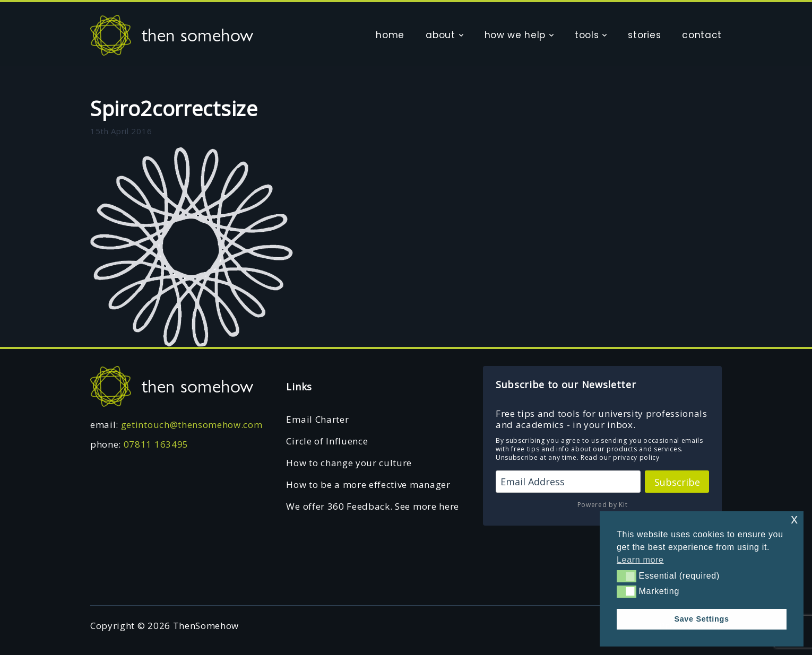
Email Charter (317, 419)
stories (644, 35)
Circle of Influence (327, 441)
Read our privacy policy (620, 457)
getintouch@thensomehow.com (192, 425)
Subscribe (677, 482)
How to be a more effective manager (368, 484)
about (440, 35)
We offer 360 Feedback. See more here (372, 506)
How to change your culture (349, 463)
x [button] (794, 519)
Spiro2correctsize (174, 108)
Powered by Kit (603, 505)
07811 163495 (156, 444)
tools (587, 35)
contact (702, 35)
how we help (515, 35)
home (390, 35)
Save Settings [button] (701, 619)
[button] (627, 576)
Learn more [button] (640, 560)
